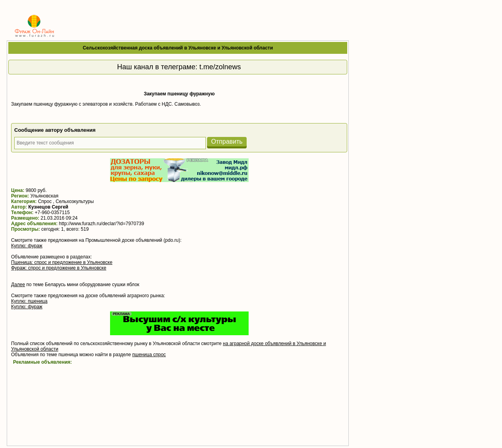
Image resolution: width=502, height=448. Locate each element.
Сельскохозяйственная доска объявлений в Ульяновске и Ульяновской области (178, 48)
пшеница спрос (149, 355)
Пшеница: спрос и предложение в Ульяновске (62, 262)
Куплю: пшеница (29, 301)
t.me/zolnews (220, 67)
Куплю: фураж (27, 246)
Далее (18, 285)
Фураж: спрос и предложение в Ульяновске (59, 268)
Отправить (227, 141)
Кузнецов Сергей (48, 207)
